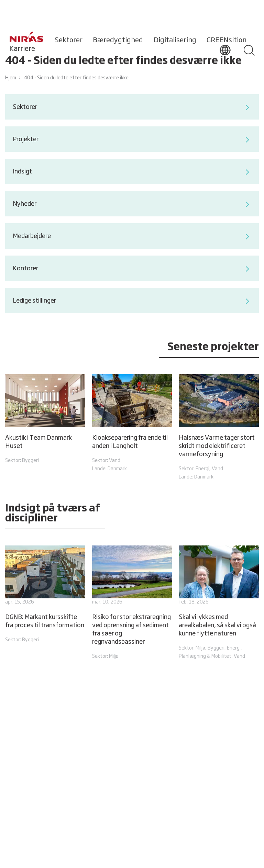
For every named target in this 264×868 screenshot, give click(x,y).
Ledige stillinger (132, 301)
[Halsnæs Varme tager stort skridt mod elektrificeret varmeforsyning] (219, 428)
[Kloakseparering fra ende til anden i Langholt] (132, 424)
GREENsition (227, 40)
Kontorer (132, 269)
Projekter (132, 140)
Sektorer (69, 40)
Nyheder (132, 204)
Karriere (22, 49)
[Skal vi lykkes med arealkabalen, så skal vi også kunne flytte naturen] (219, 603)
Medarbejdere (132, 237)
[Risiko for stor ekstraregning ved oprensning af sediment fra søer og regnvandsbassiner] (132, 603)
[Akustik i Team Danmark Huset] (45, 419)
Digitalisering (175, 40)
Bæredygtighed (118, 40)
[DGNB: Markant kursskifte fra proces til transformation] (45, 595)
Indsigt (132, 172)
